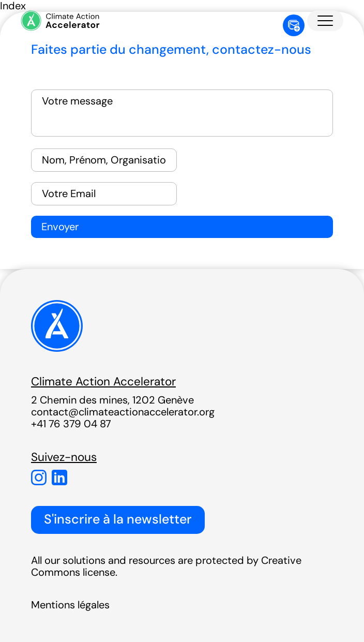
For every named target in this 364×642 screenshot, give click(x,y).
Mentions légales (70, 605)
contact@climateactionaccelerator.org (123, 412)
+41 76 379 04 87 (71, 424)
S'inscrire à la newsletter (118, 519)
